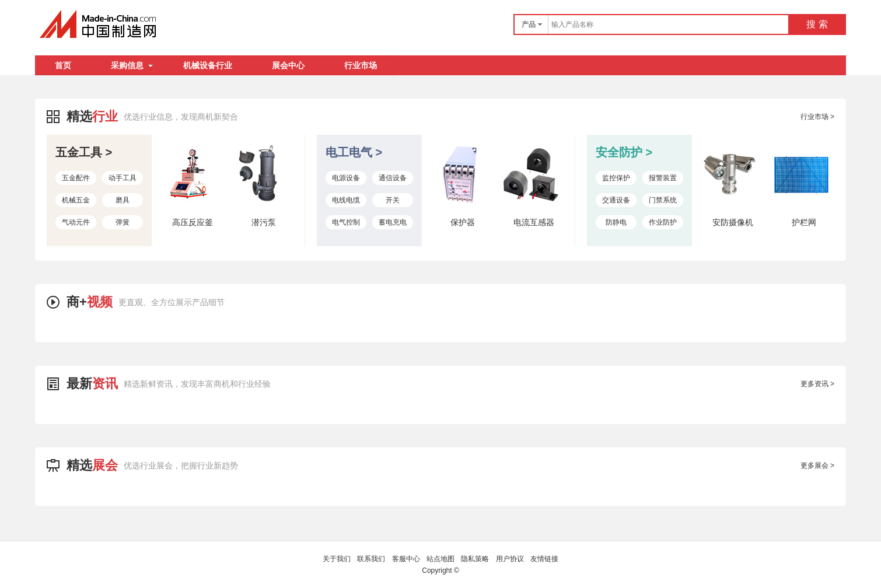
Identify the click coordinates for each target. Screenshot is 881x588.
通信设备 (393, 178)
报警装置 (663, 178)
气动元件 (76, 222)
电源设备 (346, 178)
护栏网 (804, 222)
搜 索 (817, 24)
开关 (393, 200)
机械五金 (76, 200)
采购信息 (132, 65)
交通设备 (616, 200)
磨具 (123, 200)
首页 (63, 65)
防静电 (616, 222)
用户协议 (510, 559)
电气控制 (346, 222)
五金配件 (76, 178)
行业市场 (361, 65)
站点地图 (440, 559)
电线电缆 (346, 200)
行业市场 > (817, 117)
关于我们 (337, 559)
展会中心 (288, 65)
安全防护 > (624, 152)
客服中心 (406, 559)
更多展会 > (817, 466)
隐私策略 (475, 559)
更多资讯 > (817, 384)
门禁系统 (663, 200)
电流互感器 (534, 222)
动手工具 (123, 178)
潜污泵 (264, 222)
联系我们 (371, 559)
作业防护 (663, 222)
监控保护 (616, 178)
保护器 (463, 222)
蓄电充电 (393, 222)
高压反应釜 (193, 222)
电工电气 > (354, 152)
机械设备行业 (208, 65)
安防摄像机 (733, 222)
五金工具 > (84, 152)
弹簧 (123, 222)
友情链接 (544, 559)
